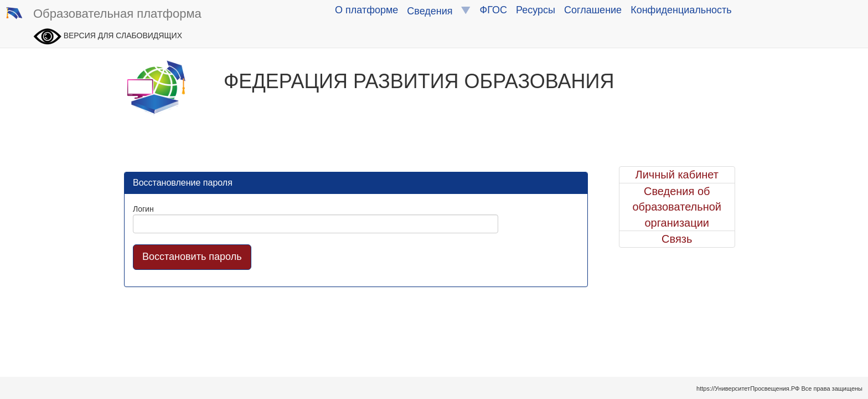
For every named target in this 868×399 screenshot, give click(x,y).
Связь (677, 239)
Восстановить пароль (192, 257)
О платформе (366, 10)
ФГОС (494, 10)
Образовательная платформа (104, 14)
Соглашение (593, 10)
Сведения (439, 11)
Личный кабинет (677, 175)
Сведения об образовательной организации (677, 207)
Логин (143, 209)
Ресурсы (536, 10)
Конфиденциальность (681, 10)
